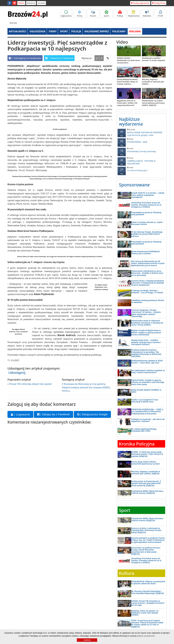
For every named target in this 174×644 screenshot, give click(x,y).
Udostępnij (17, 373)
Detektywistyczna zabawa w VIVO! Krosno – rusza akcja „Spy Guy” (147, 362)
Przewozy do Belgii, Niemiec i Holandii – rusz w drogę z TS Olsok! (147, 291)
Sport (106, 14)
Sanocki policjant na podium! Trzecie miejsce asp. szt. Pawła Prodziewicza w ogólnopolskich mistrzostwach (148, 540)
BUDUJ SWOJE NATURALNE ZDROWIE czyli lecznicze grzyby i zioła (141, 132)
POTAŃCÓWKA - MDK (141, 141)
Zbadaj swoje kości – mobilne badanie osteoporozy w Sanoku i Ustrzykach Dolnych (146, 342)
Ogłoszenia (66, 14)
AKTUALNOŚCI (18, 31)
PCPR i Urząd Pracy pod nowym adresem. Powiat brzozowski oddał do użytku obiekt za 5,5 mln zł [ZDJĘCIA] (147, 624)
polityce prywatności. (146, 636)
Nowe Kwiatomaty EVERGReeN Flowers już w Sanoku (145, 252)
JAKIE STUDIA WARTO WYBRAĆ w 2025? (146, 391)
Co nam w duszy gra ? (141, 169)
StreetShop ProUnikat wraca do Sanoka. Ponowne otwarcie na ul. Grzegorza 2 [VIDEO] (146, 205)
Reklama (31, 3)
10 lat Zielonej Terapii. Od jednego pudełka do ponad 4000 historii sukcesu (147, 234)
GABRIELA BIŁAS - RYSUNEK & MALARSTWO (141, 161)
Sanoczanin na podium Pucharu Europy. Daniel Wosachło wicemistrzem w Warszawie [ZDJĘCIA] (146, 551)
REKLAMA (135, 31)
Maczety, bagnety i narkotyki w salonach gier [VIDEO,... (153, 82)
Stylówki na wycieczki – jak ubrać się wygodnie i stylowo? (148, 420)
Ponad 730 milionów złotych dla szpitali (30, 384)
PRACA (21, 3)
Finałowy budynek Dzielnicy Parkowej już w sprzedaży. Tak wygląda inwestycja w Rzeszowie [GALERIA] (146, 353)
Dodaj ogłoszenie (140, 3)
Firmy (80, 14)
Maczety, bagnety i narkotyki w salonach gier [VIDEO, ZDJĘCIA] (146, 472)
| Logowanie (20, 414)
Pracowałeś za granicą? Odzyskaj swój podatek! (146, 213)
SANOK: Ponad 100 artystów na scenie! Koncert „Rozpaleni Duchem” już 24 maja (148, 603)
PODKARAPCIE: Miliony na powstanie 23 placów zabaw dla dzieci (148, 582)
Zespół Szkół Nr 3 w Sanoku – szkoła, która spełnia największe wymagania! (148, 195)
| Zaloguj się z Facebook (53, 414)
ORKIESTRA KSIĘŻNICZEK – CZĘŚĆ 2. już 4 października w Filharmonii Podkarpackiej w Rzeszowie (147, 411)
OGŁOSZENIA (38, 31)
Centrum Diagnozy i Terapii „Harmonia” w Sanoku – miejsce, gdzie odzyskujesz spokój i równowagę (146, 313)
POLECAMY (119, 31)
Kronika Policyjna (137, 444)
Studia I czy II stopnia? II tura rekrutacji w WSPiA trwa (145, 401)
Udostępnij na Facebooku (25, 58)
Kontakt (41, 3)
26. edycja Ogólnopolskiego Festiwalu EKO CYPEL (144, 430)
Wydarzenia (134, 14)
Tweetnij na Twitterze (59, 58)
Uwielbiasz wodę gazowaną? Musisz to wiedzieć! (148, 301)
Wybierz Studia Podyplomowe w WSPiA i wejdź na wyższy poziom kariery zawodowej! (146, 332)
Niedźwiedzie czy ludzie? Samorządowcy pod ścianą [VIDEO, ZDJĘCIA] (153, 103)
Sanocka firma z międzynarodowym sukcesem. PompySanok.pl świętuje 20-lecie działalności (148, 283)
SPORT (64, 31)
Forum (93, 14)
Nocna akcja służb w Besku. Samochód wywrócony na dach (145, 463)
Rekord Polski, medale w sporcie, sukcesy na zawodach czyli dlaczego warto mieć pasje (148, 382)
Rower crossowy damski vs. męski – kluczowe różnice (147, 223)
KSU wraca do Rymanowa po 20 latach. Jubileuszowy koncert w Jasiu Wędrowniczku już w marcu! (148, 263)
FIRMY (53, 31)
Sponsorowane (134, 185)
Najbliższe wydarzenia (131, 121)
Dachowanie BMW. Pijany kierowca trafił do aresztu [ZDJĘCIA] (147, 492)
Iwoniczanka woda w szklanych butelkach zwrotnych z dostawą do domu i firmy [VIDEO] (147, 323)
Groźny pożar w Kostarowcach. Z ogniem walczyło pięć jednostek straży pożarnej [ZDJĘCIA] (146, 483)
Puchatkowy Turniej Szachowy (141, 150)
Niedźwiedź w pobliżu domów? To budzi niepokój (153, 59)
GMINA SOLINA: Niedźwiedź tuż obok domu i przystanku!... (129, 60)
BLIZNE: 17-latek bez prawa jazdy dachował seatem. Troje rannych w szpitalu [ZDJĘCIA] (147, 454)
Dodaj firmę (159, 3)
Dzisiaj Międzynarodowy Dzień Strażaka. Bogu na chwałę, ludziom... (127, 82)
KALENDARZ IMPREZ (97, 31)
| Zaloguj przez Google (92, 414)
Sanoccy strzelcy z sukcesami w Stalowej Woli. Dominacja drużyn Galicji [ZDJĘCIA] (146, 530)
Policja (120, 14)
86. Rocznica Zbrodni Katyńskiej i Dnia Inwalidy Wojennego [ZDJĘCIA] (148, 592)
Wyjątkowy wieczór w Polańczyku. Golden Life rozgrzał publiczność (127, 103)
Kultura (127, 573)
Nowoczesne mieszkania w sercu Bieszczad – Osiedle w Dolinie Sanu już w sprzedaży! (147, 273)
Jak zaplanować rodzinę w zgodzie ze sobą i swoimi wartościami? (148, 371)
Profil (160, 14)
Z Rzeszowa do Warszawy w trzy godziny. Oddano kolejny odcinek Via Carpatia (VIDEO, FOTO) (86, 387)
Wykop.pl (86, 58)
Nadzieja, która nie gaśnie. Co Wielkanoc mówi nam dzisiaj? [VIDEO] (145, 613)
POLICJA (76, 31)
